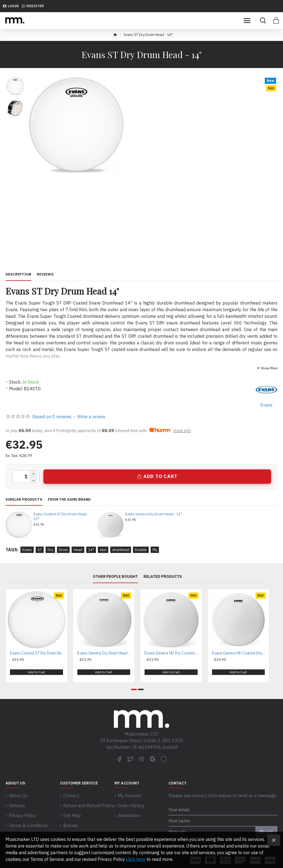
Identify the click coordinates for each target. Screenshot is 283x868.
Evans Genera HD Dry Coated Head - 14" (172, 653)
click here (136, 859)
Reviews (45, 274)
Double (141, 550)
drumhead (121, 550)
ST (40, 550)
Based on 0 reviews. (52, 417)
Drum (63, 550)
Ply (155, 550)
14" (91, 550)
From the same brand (69, 500)
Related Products (163, 577)
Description (18, 274)
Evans (27, 550)
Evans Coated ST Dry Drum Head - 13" (61, 517)
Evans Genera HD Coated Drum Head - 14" (240, 653)
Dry (50, 550)
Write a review (91, 417)
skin (103, 550)
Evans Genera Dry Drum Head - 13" (154, 514)
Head (78, 550)
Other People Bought (115, 577)
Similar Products (24, 500)
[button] (134, 686)
